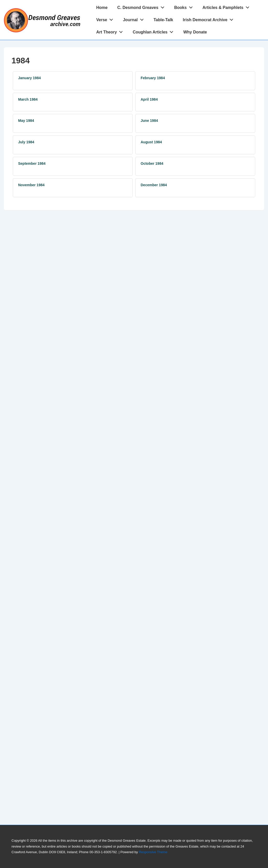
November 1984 (31, 185)
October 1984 (152, 163)
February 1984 (153, 78)
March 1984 (28, 99)
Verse (106, 19)
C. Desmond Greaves (142, 6)
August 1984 (151, 142)
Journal (135, 19)
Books (185, 6)
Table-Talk (163, 20)
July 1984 (26, 142)
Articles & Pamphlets (227, 6)
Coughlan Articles (154, 31)
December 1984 (154, 185)
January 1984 (29, 78)
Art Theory (111, 31)
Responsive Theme (153, 852)
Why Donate (195, 32)
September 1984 (32, 163)
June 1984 (149, 121)
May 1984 (26, 121)
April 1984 (149, 99)
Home (102, 8)
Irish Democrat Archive (209, 19)
